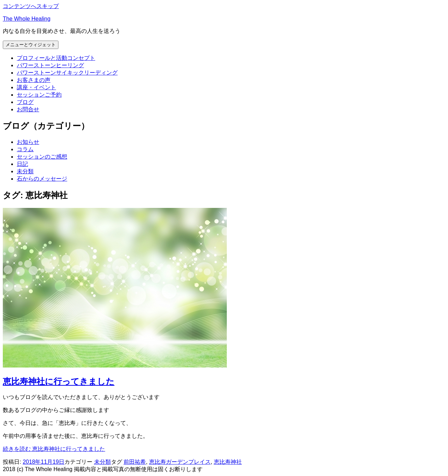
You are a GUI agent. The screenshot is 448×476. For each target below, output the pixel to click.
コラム (25, 149)
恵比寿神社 (228, 462)
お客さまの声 (34, 80)
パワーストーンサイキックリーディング (67, 73)
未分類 (25, 171)
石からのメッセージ (42, 179)
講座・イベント (36, 87)
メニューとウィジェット (31, 45)
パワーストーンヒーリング (50, 65)
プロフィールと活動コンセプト (56, 58)
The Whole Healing (27, 19)
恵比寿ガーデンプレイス (180, 462)
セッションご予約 (39, 95)
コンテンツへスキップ (31, 6)
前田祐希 (135, 462)
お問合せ (28, 109)
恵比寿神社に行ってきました (59, 381)
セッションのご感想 (42, 157)
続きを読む (54, 449)
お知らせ (28, 142)
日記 (22, 164)
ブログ (25, 102)
